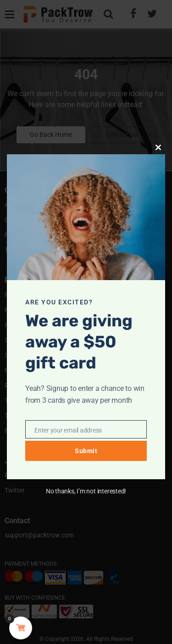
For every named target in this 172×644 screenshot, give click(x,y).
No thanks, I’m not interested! (86, 491)
